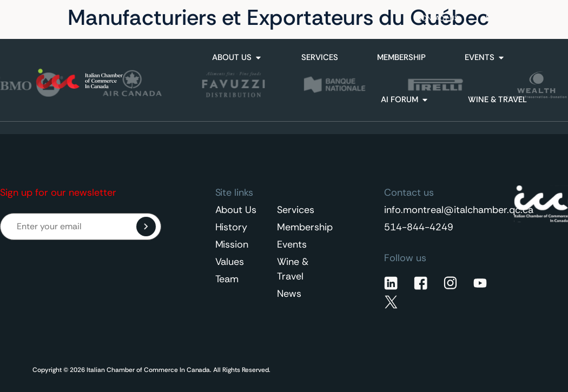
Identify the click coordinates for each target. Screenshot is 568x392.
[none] (508, 18)
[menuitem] (508, 18)
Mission (232, 244)
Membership (303, 227)
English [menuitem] (502, 18)
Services (296, 210)
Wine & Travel (293, 269)
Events (292, 244)
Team (227, 279)
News (289, 294)
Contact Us (438, 18)
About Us (236, 210)
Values (230, 262)
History (232, 227)
